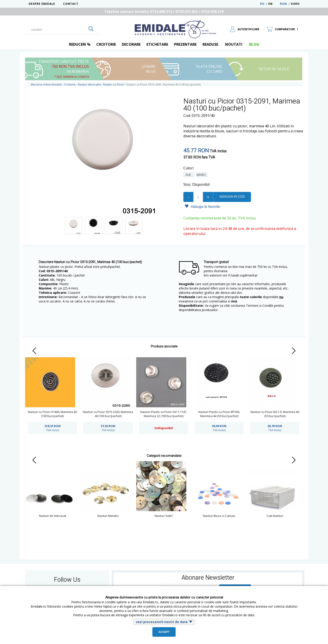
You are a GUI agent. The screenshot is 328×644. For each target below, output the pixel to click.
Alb (189, 175)
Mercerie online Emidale (46, 84)
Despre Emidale (42, 4)
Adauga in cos (232, 196)
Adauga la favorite (202, 206)
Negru (202, 175)
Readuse (210, 44)
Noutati (234, 44)
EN (274, 4)
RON (283, 4)
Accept (164, 632)
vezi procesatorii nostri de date (162, 622)
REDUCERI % (80, 44)
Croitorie (106, 44)
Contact (71, 4)
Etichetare (157, 44)
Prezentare (185, 44)
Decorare (131, 44)
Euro (295, 4)
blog (254, 44)
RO (262, 4)
